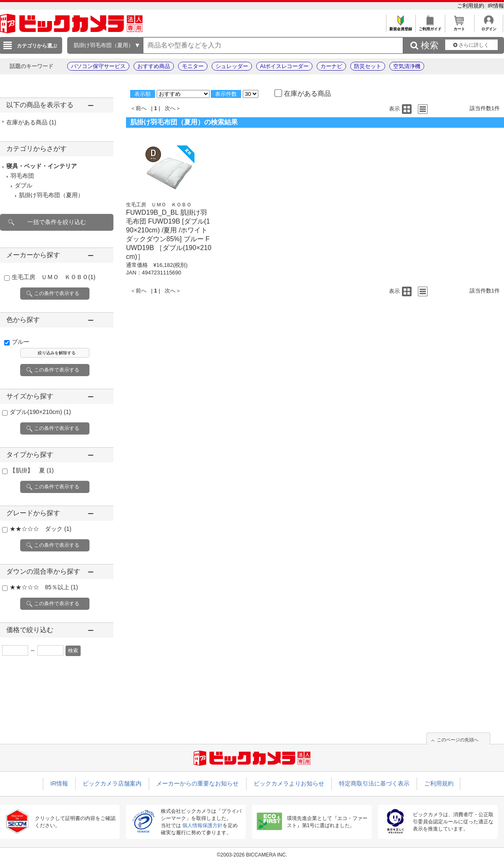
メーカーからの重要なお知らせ (197, 783)
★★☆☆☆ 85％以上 (44, 587)
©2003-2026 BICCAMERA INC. (252, 855)
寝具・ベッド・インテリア (42, 166)
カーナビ (331, 66)
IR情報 (496, 6)
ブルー (21, 342)
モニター (193, 66)
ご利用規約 (471, 6)
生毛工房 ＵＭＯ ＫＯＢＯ (54, 277)
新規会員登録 (400, 27)
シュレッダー (232, 66)
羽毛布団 (22, 176)
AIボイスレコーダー (284, 66)
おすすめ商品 (154, 66)
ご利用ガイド (430, 27)
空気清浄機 (407, 66)
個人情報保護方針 (202, 825)
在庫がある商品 (31, 122)
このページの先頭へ (458, 740)
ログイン (489, 27)
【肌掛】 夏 (32, 470)
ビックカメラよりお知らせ (289, 783)
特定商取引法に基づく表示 (374, 783)
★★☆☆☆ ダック (41, 529)
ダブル (24, 185)
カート (459, 27)
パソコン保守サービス (98, 66)
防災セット (368, 66)
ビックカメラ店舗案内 (112, 783)
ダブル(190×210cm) (40, 412)
